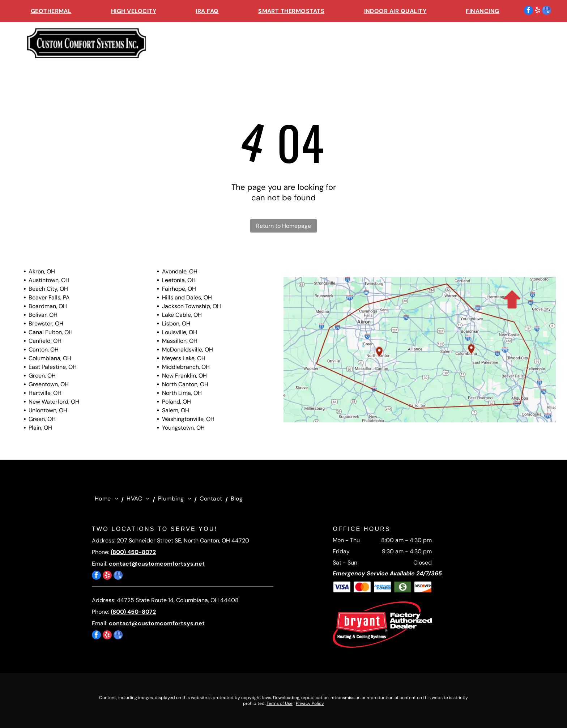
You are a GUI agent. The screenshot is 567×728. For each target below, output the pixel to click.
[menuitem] (51, 11)
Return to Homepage (283, 226)
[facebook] (528, 11)
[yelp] (538, 11)
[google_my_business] (547, 11)
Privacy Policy (310, 703)
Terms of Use (280, 703)
